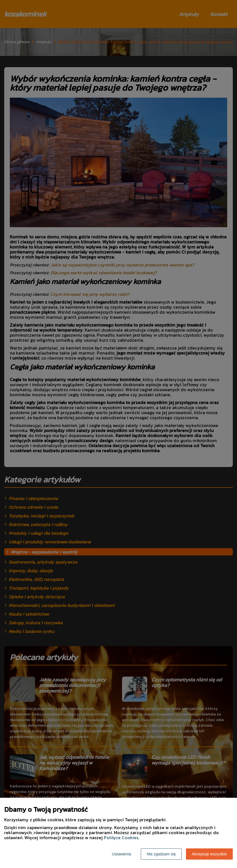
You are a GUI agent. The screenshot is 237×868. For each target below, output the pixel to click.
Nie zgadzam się (161, 854)
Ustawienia (121, 854)
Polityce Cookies (121, 837)
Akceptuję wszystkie (209, 854)
